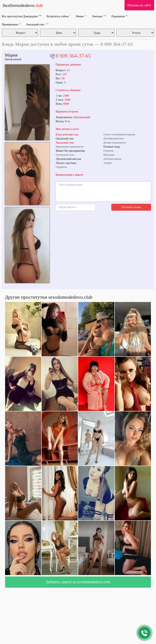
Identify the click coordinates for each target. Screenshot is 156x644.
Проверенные (11, 24)
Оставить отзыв (131, 207)
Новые (81, 16)
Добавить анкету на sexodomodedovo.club (78, 582)
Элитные (99, 16)
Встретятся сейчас (59, 16)
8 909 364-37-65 (73, 56)
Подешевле (120, 16)
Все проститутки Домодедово (22, 16)
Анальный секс (37, 24)
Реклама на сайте (139, 5)
